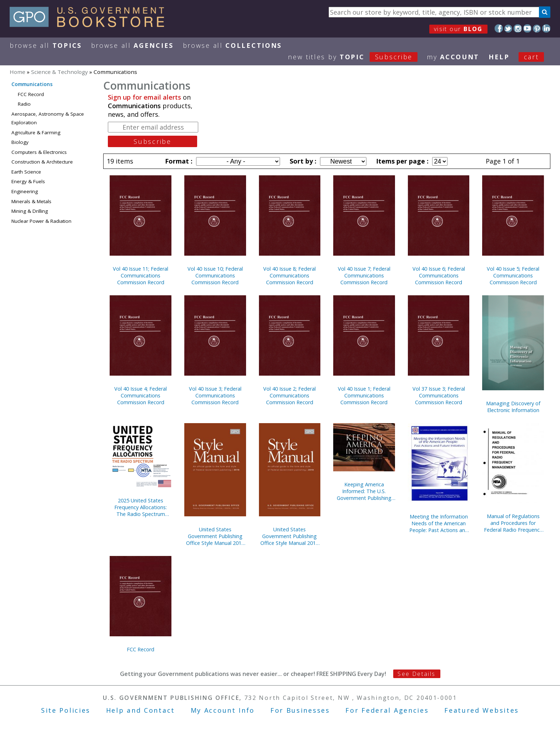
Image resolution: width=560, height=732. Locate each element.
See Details (416, 674)
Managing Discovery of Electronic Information (513, 407)
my (453, 57)
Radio (24, 104)
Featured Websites (482, 710)
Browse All (46, 45)
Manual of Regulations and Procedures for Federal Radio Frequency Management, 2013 (513, 523)
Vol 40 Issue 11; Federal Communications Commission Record (141, 275)
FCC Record (31, 94)
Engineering (25, 191)
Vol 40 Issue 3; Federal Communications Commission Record (215, 395)
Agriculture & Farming (36, 132)
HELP (499, 57)
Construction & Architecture (42, 162)
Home (17, 72)
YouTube (527, 28)
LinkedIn (546, 28)
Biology (20, 142)
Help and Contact (141, 710)
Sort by (302, 161)
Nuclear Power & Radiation (41, 221)
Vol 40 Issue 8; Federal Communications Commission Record (289, 275)
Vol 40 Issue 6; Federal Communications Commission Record (439, 275)
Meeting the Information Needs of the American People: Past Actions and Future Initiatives (439, 523)
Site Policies (66, 710)
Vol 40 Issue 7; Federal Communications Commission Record (364, 275)
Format (178, 161)
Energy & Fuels (28, 181)
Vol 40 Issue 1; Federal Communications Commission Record (364, 395)
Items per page (401, 161)
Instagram (518, 28)
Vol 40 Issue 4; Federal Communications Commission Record (141, 395)
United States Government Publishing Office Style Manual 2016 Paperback (215, 536)
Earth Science (26, 172)
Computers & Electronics (39, 152)
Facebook (499, 28)
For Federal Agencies (387, 710)
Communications (32, 84)
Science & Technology (59, 72)
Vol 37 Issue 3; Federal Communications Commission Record (439, 395)
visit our (458, 29)
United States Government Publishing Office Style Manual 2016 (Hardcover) (289, 536)
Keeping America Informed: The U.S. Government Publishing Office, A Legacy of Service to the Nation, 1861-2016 (364, 491)
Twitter (508, 28)
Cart (531, 57)
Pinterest (537, 28)
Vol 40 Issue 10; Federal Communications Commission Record (215, 275)
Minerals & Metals (31, 201)
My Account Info (223, 710)
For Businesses (300, 710)
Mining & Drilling (30, 211)
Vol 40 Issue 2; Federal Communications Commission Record (289, 395)
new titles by (357, 57)
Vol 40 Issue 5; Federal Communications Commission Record (513, 275)
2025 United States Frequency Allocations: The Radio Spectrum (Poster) (141, 507)
